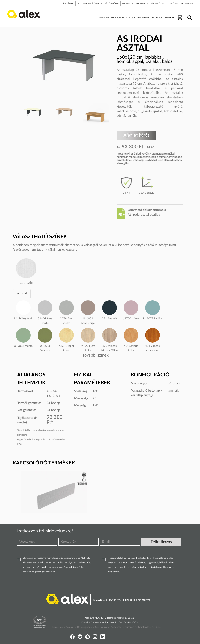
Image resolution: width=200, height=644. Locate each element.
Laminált (22, 293)
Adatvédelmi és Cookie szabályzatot (58, 563)
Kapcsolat (116, 627)
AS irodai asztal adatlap (144, 215)
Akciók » (71, 627)
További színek (95, 355)
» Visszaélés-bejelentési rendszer (143, 627)
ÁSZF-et (85, 558)
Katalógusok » (86, 627)
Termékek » (58, 627)
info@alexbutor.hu (98, 622)
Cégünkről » (102, 627)
